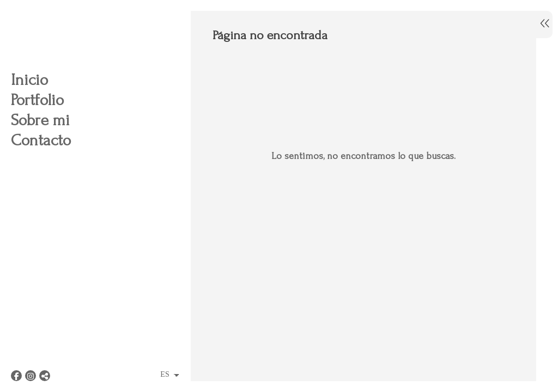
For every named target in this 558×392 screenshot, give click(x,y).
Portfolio (37, 100)
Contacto (41, 140)
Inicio (29, 80)
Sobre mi (40, 120)
